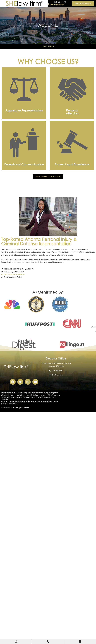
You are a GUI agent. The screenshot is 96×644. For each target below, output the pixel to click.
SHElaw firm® (11, 408)
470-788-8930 (56, 4)
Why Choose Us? (48, 61)
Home (44, 46)
